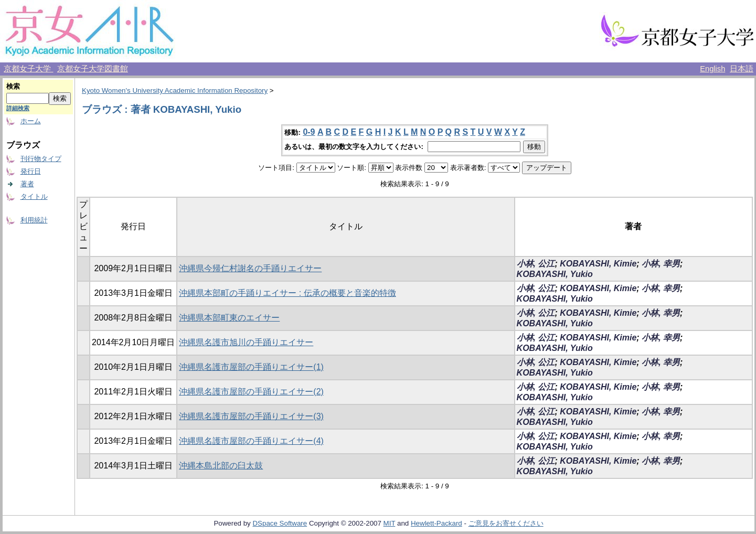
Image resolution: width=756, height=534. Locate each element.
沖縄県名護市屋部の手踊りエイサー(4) (251, 441)
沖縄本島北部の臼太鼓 (221, 466)
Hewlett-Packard (436, 523)
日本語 (742, 69)
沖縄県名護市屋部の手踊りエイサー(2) (251, 392)
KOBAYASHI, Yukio (555, 274)
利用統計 (34, 220)
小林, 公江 (536, 264)
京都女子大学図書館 (93, 69)
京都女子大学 (28, 69)
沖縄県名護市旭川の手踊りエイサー (246, 342)
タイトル (34, 196)
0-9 (309, 132)
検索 (13, 86)
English (712, 69)
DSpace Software (280, 523)
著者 (27, 184)
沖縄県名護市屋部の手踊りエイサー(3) (251, 416)
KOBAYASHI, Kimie (598, 264)
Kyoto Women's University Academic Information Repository (175, 90)
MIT (390, 523)
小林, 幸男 (661, 264)
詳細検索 (18, 108)
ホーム (31, 121)
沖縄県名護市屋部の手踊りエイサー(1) (251, 367)
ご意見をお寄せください (506, 523)
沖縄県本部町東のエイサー (229, 318)
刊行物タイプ (41, 159)
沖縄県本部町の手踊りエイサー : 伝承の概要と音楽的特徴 (287, 293)
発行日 (31, 171)
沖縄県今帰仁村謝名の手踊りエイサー (250, 268)
